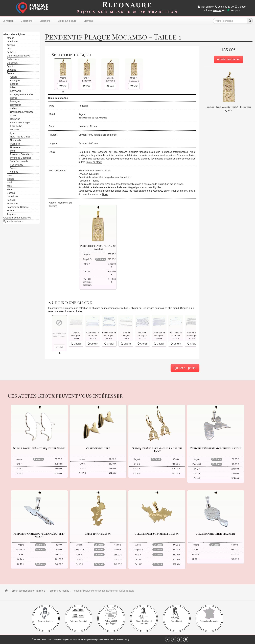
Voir (63, 86)
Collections (28, 21)
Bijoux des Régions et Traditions (28, 591)
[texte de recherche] (230, 21)
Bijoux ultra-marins (59, 591)
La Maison (9, 21)
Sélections (46, 21)
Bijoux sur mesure (68, 21)
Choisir (76, 344)
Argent (82, 114)
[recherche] (250, 21)
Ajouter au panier (228, 59)
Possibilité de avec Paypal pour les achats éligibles (120, 187)
